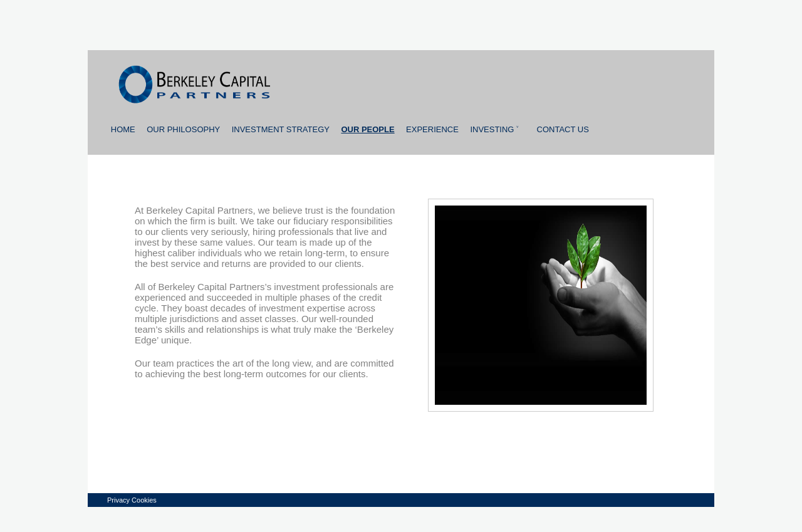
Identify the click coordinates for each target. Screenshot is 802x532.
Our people (367, 129)
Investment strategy (281, 129)
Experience (432, 129)
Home (123, 129)
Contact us (563, 129)
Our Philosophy (183, 129)
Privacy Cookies (132, 500)
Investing (494, 129)
